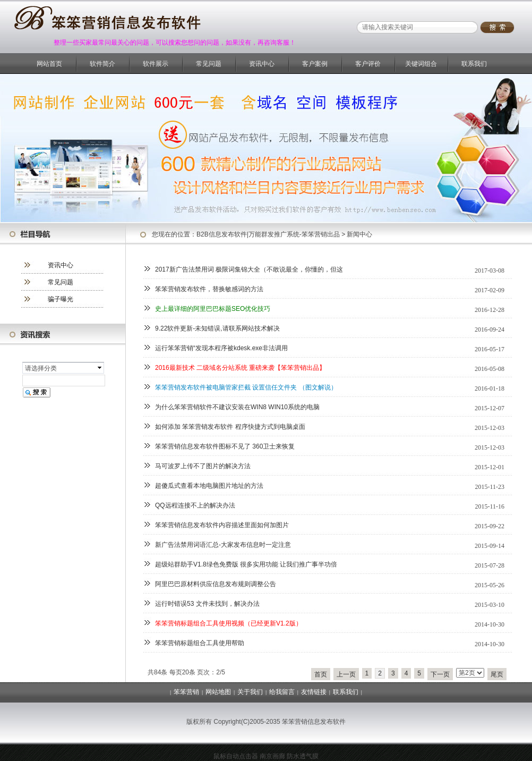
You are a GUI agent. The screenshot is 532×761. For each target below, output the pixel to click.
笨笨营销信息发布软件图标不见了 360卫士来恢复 (225, 446)
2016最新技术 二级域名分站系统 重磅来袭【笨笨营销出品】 (240, 368)
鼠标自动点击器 (236, 756)
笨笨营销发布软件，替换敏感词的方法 (209, 289)
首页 (321, 674)
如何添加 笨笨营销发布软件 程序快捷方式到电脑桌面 (230, 427)
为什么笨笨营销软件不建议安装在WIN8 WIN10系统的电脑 (237, 407)
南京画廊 (272, 756)
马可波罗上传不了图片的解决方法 (203, 466)
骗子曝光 (61, 299)
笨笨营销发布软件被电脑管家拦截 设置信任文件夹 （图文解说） (246, 387)
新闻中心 (359, 234)
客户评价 (368, 64)
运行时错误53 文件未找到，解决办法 (207, 604)
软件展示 (156, 64)
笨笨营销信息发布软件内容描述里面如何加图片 (222, 525)
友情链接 (314, 692)
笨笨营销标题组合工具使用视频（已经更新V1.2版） (229, 623)
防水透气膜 (303, 756)
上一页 (346, 674)
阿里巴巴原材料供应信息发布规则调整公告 (216, 584)
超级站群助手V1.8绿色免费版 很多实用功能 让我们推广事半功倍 (246, 564)
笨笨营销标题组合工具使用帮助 (200, 643)
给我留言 (282, 692)
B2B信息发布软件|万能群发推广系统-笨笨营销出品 (268, 234)
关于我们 (250, 692)
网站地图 (218, 692)
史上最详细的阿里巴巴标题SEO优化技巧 (213, 309)
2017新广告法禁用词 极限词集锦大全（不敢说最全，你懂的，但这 (249, 269)
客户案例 (315, 64)
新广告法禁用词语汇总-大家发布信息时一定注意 (223, 545)
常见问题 (209, 64)
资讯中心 (262, 64)
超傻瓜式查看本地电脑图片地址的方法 (209, 486)
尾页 (497, 674)
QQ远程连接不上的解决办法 (195, 505)
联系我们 (474, 64)
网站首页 (49, 64)
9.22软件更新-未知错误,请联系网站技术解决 (217, 328)
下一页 (440, 674)
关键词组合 (421, 64)
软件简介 (102, 64)
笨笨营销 (186, 692)
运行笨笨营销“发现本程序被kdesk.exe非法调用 (221, 348)
